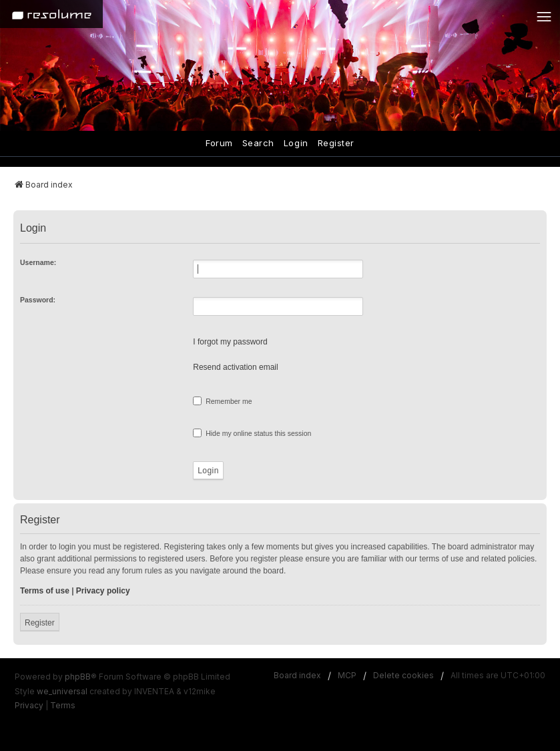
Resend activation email (235, 367)
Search (258, 143)
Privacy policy (103, 591)
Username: (38, 262)
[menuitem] (29, 706)
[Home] (51, 14)
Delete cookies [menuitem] (403, 675)
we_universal (62, 691)
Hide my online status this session (252, 433)
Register (336, 143)
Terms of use (45, 591)
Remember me (222, 401)
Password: (38, 300)
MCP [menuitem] (347, 675)
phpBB (78, 677)
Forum (219, 143)
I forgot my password (230, 342)
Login (296, 143)
